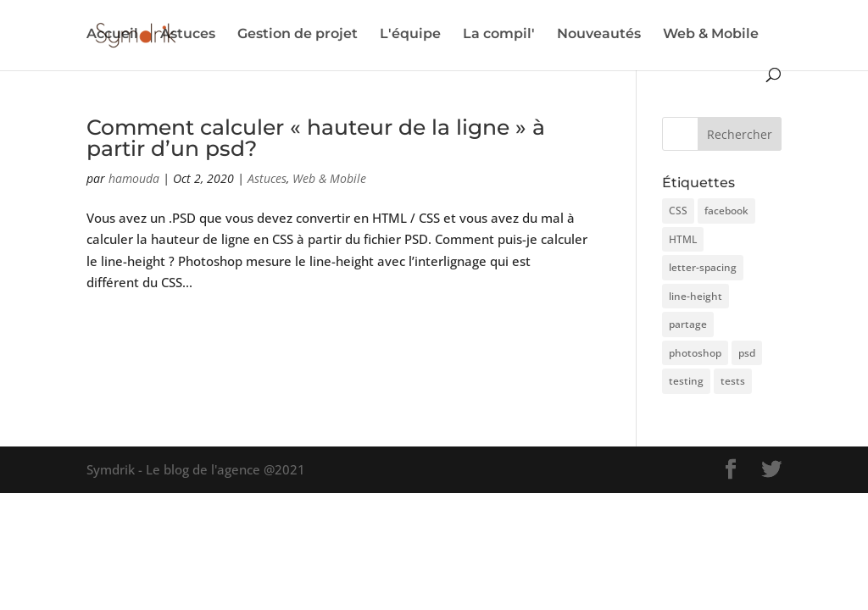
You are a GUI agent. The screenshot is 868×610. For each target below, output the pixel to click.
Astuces (188, 35)
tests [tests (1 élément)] (733, 381)
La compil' (499, 35)
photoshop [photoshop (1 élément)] (695, 353)
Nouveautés (599, 35)
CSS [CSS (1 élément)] (678, 211)
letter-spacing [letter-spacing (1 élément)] (703, 267)
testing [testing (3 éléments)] (686, 381)
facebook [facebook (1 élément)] (726, 211)
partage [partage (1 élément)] (688, 324)
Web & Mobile (711, 35)
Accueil (112, 35)
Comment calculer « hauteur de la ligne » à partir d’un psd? (316, 138)
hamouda (134, 178)
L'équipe (410, 35)
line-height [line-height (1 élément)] (696, 296)
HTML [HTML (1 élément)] (683, 239)
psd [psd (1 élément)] (747, 353)
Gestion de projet (298, 35)
